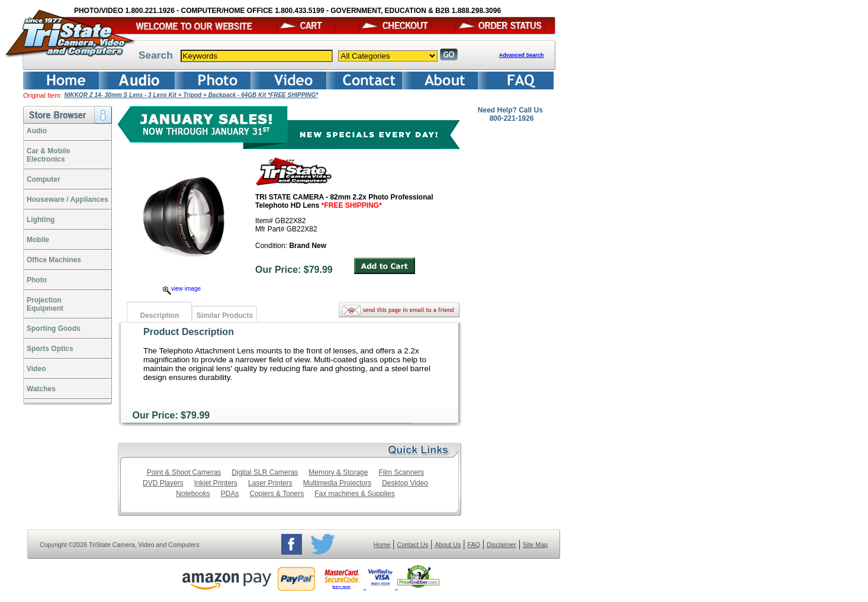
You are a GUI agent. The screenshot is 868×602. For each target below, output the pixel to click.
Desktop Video (405, 483)
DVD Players (163, 483)
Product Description (189, 332)
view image (182, 289)
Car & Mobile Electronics (48, 155)
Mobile (38, 240)
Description (159, 316)
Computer (44, 179)
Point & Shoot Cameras (184, 472)
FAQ (473, 545)
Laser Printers (270, 483)
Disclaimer (501, 545)
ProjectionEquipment (45, 304)
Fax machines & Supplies (354, 494)
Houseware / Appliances (67, 199)
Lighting (41, 220)
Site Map (535, 545)
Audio (37, 131)
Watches (41, 389)
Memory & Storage (338, 472)
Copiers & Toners (277, 494)
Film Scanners (401, 472)
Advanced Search (522, 55)
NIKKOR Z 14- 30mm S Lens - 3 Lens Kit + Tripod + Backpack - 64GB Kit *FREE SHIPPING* (191, 95)
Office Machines (54, 260)
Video (36, 369)
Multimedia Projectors (337, 483)
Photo (37, 280)
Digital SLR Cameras (265, 472)
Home (382, 545)
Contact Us (413, 545)
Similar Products (225, 316)
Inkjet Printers (216, 483)
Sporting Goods (54, 329)
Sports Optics (50, 349)
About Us (448, 545)
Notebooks (193, 494)
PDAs (230, 494)
